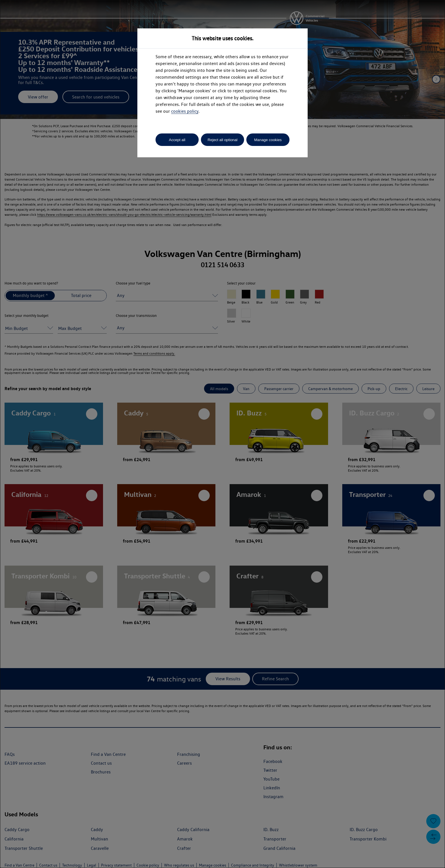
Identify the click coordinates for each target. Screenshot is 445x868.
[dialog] (222, 434)
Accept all (177, 140)
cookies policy (185, 111)
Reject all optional (222, 140)
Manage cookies (268, 140)
